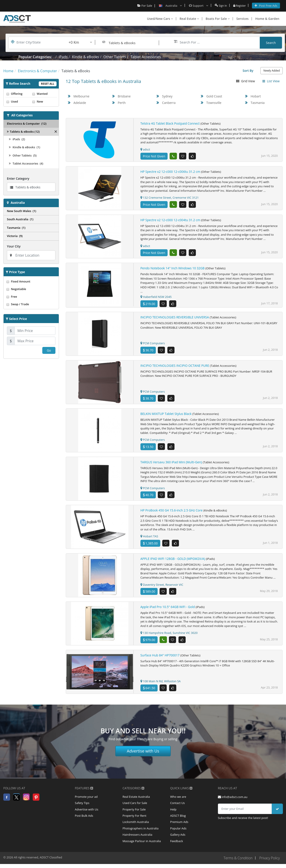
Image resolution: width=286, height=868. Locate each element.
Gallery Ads (178, 841)
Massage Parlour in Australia (142, 847)
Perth (122, 103)
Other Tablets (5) (23, 155)
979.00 (149, 643)
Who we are (178, 801)
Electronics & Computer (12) (27, 124)
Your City (14, 246)
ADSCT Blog (178, 821)
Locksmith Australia (136, 827)
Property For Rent (134, 821)
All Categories (22, 115)
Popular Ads (178, 834)
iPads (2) (17, 139)
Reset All (48, 84)
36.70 (148, 351)
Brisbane (124, 96)
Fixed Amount (31, 281)
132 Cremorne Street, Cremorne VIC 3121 (170, 198)
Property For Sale (134, 814)
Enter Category (18, 178)
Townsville (214, 103)
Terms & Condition (237, 865)
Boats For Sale (218, 19)
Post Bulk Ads (84, 821)
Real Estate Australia (136, 801)
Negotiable (31, 289)
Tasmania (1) (16, 228)
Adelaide (80, 103)
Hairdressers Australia (137, 841)
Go (49, 350)
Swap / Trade (31, 304)
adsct (145, 149)
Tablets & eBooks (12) (23, 132)
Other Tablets (115, 57)
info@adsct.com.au (233, 801)
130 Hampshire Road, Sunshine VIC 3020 (169, 636)
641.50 (149, 692)
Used (18, 101)
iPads (63, 57)
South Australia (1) (20, 219)
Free (31, 297)
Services (242, 19)
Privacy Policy (269, 865)
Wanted (44, 94)
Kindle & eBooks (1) (24, 147)
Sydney (167, 96)
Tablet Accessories (146, 57)
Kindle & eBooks (85, 57)
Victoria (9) (15, 236)
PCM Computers (153, 344)
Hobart (256, 96)
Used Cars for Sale (135, 807)
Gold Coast (214, 96)
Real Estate (189, 19)
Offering (18, 94)
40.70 (148, 497)
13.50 (148, 448)
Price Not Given (154, 156)
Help (173, 814)
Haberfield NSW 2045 (156, 298)
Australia (18, 203)
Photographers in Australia (140, 834)
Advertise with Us (143, 755)
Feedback (177, 847)
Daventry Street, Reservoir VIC (162, 587)
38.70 (148, 400)
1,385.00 (150, 546)
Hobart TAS (149, 539)
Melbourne (81, 96)
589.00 (149, 594)
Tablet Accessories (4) (26, 163)
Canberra (169, 103)
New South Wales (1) (21, 211)
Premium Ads (179, 827)
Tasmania (258, 103)
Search (271, 43)
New (44, 101)
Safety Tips (82, 807)
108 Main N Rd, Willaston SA (161, 685)
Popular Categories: (35, 57)
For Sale (143, 6)
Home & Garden (267, 19)
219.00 (149, 305)
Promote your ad (86, 801)
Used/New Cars (160, 19)
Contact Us (178, 807)
